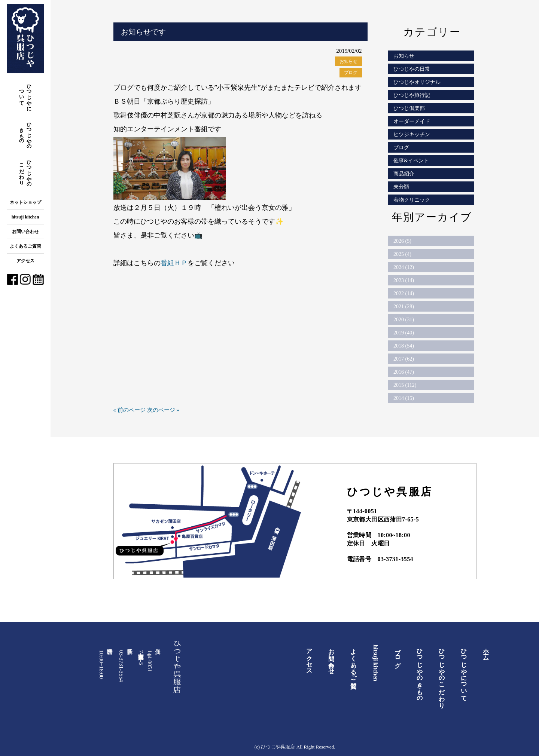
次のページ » (163, 410)
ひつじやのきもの (26, 133)
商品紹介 (404, 174)
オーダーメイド (412, 121)
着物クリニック (412, 200)
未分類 (401, 187)
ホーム (486, 651)
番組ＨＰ (174, 263)
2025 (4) (402, 254)
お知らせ (348, 61)
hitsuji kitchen (25, 217)
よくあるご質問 (25, 246)
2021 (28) (404, 307)
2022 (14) (404, 293)
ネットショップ (25, 202)
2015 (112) (405, 385)
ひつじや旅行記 (412, 95)
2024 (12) (404, 267)
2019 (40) (404, 333)
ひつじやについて (26, 95)
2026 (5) (402, 241)
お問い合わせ (25, 232)
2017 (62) (404, 359)
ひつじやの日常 (412, 69)
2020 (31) (404, 320)
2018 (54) (404, 346)
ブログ (351, 73)
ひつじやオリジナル (417, 82)
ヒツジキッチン (412, 134)
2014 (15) (404, 398)
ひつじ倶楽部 (409, 108)
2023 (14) (404, 280)
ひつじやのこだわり (26, 171)
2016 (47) (404, 372)
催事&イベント (411, 161)
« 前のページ (130, 410)
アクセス (25, 261)
